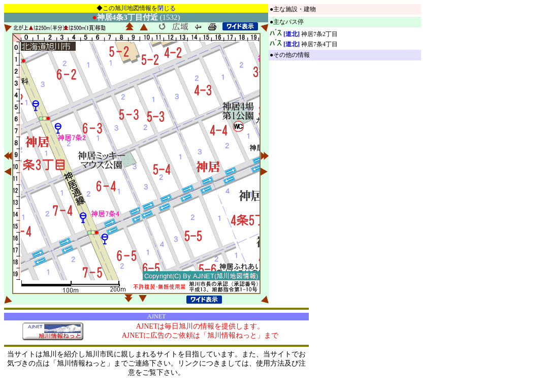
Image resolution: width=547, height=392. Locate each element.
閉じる (167, 8)
